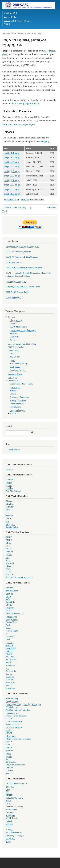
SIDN (8, 572)
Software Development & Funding (22, 344)
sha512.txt (24, 200)
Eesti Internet (11, 810)
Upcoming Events (15, 374)
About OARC (14, 381)
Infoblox (9, 488)
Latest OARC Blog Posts (16, 281)
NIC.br (9, 566)
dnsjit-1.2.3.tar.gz (12, 171)
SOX (8, 827)
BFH (8, 789)
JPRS (8, 640)
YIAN (8, 773)
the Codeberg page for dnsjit (25, 104)
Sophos (9, 674)
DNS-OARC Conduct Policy (18, 292)
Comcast (9, 479)
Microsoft (10, 563)
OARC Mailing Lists (18, 327)
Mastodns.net (36, 273)
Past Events (13, 377)
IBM (8, 510)
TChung (9, 830)
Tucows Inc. (11, 683)
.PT (7, 668)
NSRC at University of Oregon (18, 739)
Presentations (15, 407)
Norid (8, 569)
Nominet (9, 516)
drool (5, 54)
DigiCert (9, 552)
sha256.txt (11, 200)
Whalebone (10, 688)
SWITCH (10, 575)
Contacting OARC (13, 297)
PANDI (9, 742)
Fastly (8, 625)
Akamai (9, 501)
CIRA (8, 543)
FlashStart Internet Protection (18, 710)
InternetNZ (10, 637)
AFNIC (9, 537)
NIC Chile (10, 657)
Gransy (9, 628)
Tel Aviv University (14, 833)
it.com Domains (12, 725)
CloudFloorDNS (13, 701)
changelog (44, 141)
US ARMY (10, 838)
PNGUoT (10, 748)
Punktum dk (11, 671)
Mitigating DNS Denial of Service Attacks (18, 23)
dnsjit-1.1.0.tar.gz (12, 189)
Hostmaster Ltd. (12, 713)
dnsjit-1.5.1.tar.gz (12, 153)
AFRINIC (10, 786)
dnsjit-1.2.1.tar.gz (12, 180)
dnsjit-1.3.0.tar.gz (12, 167)
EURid (9, 554)
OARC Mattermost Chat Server (23, 330)
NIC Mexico (11, 660)
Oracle (8, 518)
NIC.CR (9, 733)
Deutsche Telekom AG (15, 613)
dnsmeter (52, 208)
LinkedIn (18, 273)
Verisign (9, 470)
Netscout (9, 651)
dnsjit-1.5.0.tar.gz (12, 158)
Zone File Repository (19, 364)
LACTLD (10, 812)
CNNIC (9, 605)
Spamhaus (10, 677)
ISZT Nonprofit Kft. (14, 722)
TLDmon (14, 333)
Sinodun (9, 824)
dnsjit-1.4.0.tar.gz (12, 162)
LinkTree (26, 276)
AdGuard (10, 588)
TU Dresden (11, 762)
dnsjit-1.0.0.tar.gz (12, 194)
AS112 (13, 340)
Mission (13, 390)
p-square (9, 750)
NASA (9, 730)
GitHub (26, 273)
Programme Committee (20, 397)
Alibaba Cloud (12, 590)
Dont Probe (15, 337)
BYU (8, 792)
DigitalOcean (11, 616)
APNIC (9, 540)
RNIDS (9, 756)
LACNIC (10, 642)
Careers (13, 394)
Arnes (8, 596)
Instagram (10, 276)
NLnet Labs (11, 736)
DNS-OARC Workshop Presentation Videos (24, 268)
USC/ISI (9, 768)
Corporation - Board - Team (21, 384)
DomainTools (11, 622)
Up (30, 208)
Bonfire (18, 276)
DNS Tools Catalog (16, 347)
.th (7, 759)
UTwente (10, 771)
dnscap (52, 51)
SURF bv (10, 680)
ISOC (8, 557)
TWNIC (9, 686)
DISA (8, 804)
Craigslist (10, 608)
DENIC (9, 549)
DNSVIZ (14, 324)
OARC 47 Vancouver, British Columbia (22, 257)
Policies (13, 413)
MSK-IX (9, 645)
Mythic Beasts (12, 818)
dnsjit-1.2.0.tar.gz (12, 185)
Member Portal (10, 17)
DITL (12, 360)
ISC (7, 513)
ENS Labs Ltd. (12, 707)
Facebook (46, 273)
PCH (8, 745)
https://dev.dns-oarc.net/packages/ (19, 124)
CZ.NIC (9, 611)
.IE (7, 634)
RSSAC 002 (15, 357)
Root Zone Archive (18, 370)
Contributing (15, 367)
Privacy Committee (18, 400)
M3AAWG (10, 815)
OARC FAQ (15, 387)
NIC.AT (9, 654)
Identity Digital (12, 631)
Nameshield (11, 648)
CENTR (9, 795)
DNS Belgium (12, 619)
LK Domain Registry (14, 727)
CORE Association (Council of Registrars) (23, 704)
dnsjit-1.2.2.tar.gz (12, 176)
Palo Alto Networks (14, 491)
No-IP (8, 663)
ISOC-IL (9, 719)
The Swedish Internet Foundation (19, 578)
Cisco (8, 546)
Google (9, 482)
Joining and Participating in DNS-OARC (22, 246)
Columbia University (14, 798)
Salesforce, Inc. (12, 527)
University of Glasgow (15, 835)
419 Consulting (12, 698)
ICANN (9, 485)
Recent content (14, 450)
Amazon (9, 593)
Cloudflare (10, 504)
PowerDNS (10, 665)
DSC (12, 354)
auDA (8, 599)
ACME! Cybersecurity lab (17, 784)
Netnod (9, 821)
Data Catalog (13, 351)
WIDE (8, 841)
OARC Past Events (14, 262)
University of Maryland (15, 765)
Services (11, 317)
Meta (8, 560)
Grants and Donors (18, 410)
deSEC (9, 801)
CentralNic (10, 602)
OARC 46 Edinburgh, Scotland (19, 252)
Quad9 (8, 753)
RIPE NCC (10, 524)
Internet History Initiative (16, 716)
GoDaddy (10, 507)
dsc (46, 51)
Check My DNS (10, 13)
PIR (7, 521)
